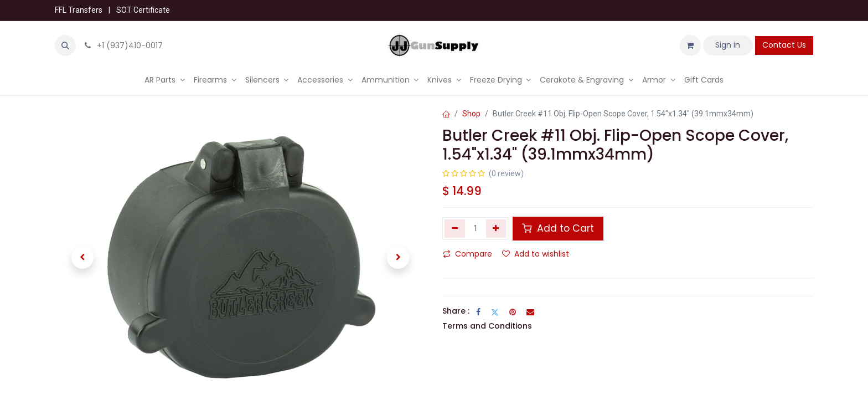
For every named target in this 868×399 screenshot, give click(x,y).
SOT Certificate (143, 10)
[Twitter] (495, 312)
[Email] (530, 312)
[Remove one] (455, 228)
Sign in (728, 45)
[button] (65, 45)
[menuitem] (165, 80)
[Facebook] (478, 312)
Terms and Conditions (487, 326)
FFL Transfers (79, 10)
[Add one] (496, 228)
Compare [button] (467, 254)
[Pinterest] (513, 312)
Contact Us (784, 45)
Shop (471, 114)
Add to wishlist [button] (536, 254)
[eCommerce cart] (690, 45)
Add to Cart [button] (558, 228)
